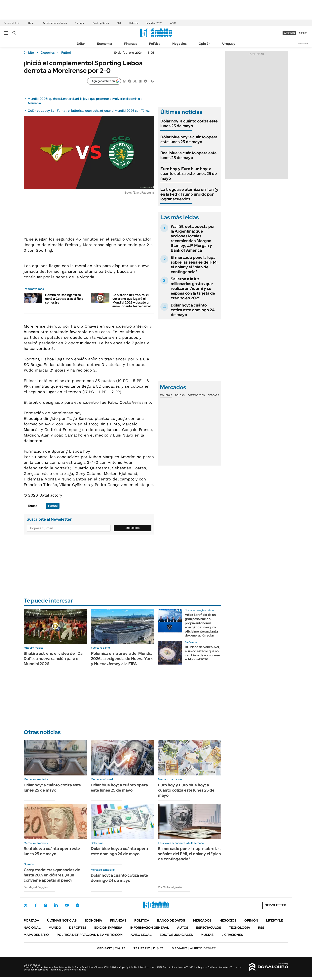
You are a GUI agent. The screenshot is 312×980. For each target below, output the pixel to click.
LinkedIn (56, 905)
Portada (31, 920)
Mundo (55, 928)
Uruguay (229, 44)
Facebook (36, 905)
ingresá (303, 33)
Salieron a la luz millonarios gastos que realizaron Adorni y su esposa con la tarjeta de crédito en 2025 (193, 288)
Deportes (48, 53)
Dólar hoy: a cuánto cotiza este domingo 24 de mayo (193, 310)
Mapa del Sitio (36, 935)
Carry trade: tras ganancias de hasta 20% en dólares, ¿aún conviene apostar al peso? (52, 875)
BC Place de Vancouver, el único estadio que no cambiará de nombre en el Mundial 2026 (202, 653)
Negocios (179, 44)
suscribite (290, 33)
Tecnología (240, 928)
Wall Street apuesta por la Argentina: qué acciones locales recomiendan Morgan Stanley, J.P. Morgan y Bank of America (193, 238)
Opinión (204, 44)
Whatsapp (78, 905)
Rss (261, 928)
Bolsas (180, 395)
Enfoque (80, 23)
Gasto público (101, 23)
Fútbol (66, 53)
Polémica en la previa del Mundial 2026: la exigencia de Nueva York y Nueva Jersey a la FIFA (122, 659)
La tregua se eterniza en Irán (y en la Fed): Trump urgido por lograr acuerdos (189, 194)
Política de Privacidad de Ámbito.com (90, 935)
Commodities (196, 395)
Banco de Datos (171, 920)
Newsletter (303, 43)
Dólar (31, 23)
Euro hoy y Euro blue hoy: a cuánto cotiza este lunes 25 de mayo (189, 174)
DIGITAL (112, 948)
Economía (105, 44)
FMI (119, 23)
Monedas (166, 395)
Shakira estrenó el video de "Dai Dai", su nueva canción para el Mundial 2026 (54, 659)
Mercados (202, 920)
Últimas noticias (62, 920)
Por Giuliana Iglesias (170, 887)
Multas (207, 935)
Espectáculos (209, 928)
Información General (150, 928)
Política (155, 44)
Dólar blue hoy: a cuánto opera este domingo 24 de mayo (119, 851)
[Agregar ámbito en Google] (104, 81)
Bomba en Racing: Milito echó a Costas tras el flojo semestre (64, 299)
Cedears (213, 395)
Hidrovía (134, 23)
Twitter (26, 905)
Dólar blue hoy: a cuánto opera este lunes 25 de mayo (189, 139)
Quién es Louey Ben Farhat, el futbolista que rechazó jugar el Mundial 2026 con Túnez (89, 111)
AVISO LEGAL (141, 935)
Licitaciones (232, 935)
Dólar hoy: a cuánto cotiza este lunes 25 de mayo (189, 123)
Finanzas (131, 44)
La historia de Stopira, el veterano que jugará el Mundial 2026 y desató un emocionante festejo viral (132, 301)
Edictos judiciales (176, 935)
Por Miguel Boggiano (36, 887)
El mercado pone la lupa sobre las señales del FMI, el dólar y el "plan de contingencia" (195, 265)
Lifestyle (274, 920)
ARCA (173, 23)
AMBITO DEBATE (194, 948)
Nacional (32, 928)
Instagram (45, 905)
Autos (183, 928)
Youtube (67, 905)
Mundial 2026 (154, 23)
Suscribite (133, 528)
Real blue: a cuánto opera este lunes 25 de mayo (189, 155)
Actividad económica (55, 23)
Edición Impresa (108, 928)
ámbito (29, 53)
